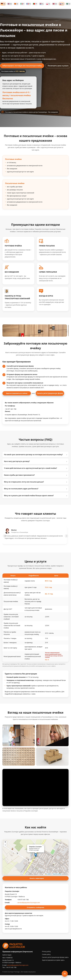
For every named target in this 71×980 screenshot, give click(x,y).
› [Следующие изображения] (67, 331)
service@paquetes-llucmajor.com (29, 903)
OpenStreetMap (57, 874)
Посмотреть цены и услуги (58, 66)
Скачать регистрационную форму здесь (55, 957)
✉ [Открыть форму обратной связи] (65, 974)
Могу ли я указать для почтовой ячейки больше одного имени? (35, 496)
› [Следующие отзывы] (66, 536)
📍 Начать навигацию (35, 878)
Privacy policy (46, 951)
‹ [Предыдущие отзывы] (5, 536)
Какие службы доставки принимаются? (35, 475)
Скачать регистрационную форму (50, 393)
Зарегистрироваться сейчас (17, 393)
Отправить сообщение (35, 907)
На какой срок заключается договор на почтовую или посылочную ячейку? (35, 455)
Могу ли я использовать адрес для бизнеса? (35, 489)
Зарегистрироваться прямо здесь (53, 960)
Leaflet (48, 874)
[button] (36, 855)
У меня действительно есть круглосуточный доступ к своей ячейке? (35, 468)
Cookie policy (46, 954)
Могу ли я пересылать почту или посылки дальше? (35, 482)
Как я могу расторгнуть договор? (35, 461)
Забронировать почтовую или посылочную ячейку (22, 66)
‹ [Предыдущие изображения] (4, 331)
